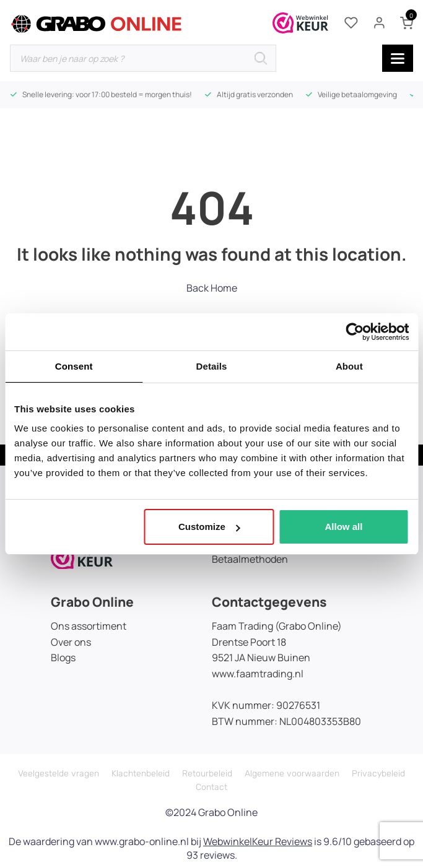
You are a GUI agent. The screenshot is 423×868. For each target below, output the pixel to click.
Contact (211, 787)
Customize (209, 527)
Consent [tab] (74, 366)
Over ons (71, 642)
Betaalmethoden (250, 559)
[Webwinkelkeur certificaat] (300, 23)
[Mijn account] (379, 23)
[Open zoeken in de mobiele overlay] (143, 58)
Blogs (63, 658)
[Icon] (82, 557)
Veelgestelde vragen (59, 774)
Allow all (343, 527)
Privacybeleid (378, 774)
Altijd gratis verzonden (255, 94)
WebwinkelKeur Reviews (258, 841)
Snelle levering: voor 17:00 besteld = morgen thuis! (107, 94)
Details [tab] (212, 366)
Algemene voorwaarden (292, 774)
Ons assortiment (89, 626)
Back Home (212, 288)
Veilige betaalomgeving (357, 94)
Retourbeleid (207, 774)
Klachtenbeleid (141, 774)
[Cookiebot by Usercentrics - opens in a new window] (355, 332)
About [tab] (349, 366)
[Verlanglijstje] (351, 23)
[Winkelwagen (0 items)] (407, 23)
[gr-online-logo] (97, 24)
